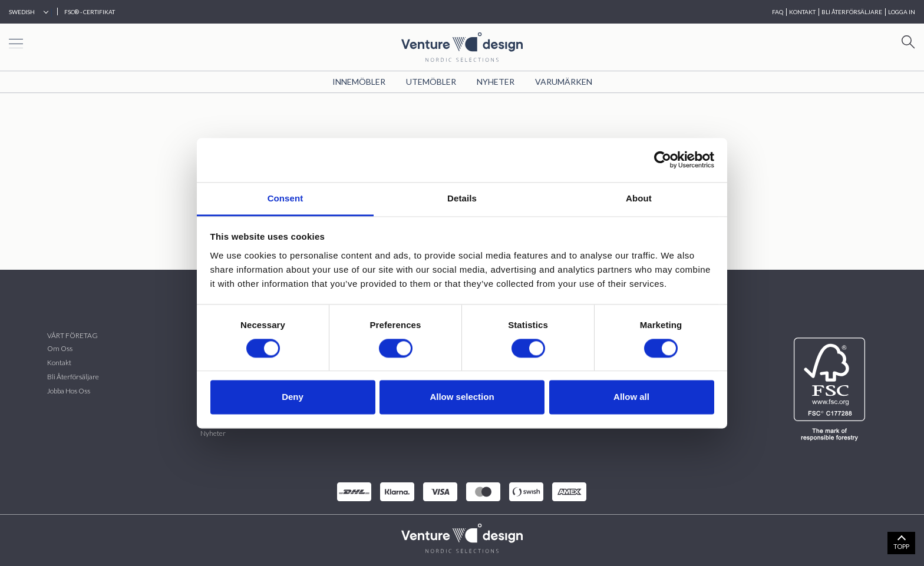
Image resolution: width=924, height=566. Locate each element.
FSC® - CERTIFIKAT (90, 12)
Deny (293, 397)
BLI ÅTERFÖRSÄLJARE (852, 12)
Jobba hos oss (69, 391)
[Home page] (462, 46)
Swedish (22, 12)
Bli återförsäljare (73, 377)
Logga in (902, 12)
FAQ (778, 12)
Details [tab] (462, 198)
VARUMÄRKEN (564, 82)
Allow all (631, 397)
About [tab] (639, 198)
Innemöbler (359, 82)
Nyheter (496, 82)
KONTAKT (802, 12)
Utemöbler (431, 82)
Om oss (60, 348)
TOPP (901, 546)
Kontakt (59, 363)
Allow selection (462, 397)
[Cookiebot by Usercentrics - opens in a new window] (663, 160)
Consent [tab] (286, 198)
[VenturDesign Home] (462, 537)
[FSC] (832, 389)
